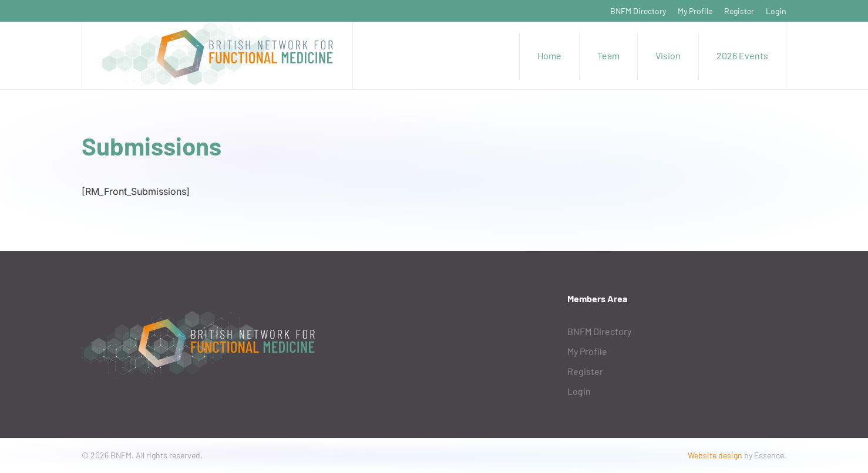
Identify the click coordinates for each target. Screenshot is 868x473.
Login (776, 11)
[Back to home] (218, 55)
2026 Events (742, 55)
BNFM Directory (638, 11)
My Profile (695, 11)
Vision (668, 55)
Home (549, 55)
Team (608, 55)
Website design (715, 455)
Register (739, 11)
